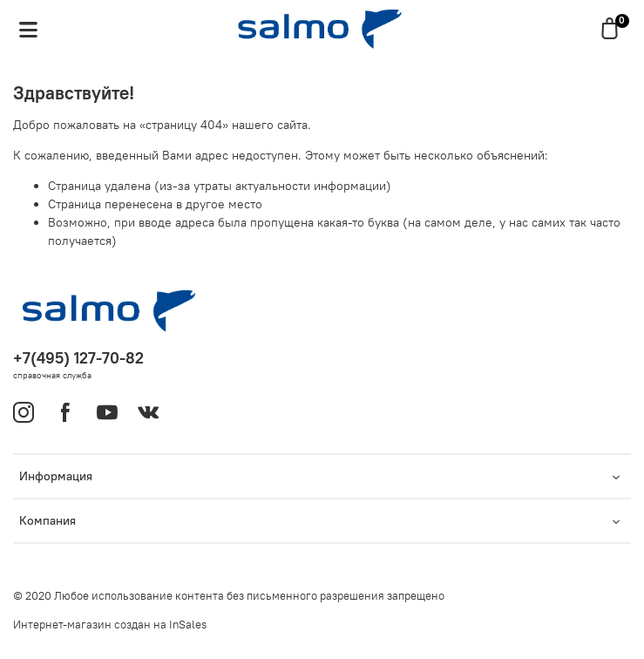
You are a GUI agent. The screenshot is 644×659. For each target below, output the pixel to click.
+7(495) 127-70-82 (78, 358)
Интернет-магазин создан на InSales (110, 625)
